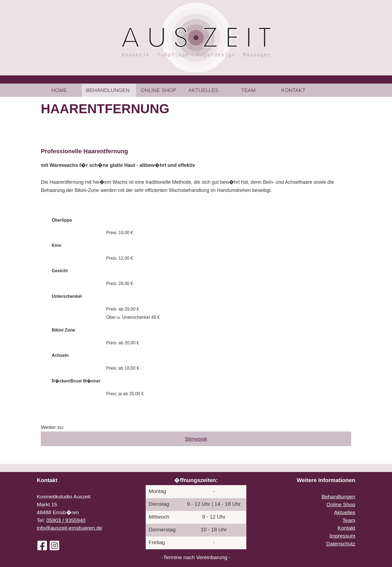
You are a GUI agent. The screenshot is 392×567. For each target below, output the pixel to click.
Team (248, 90)
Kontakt (293, 90)
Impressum (342, 536)
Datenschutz (341, 544)
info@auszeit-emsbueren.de (69, 528)
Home (59, 90)
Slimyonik (196, 439)
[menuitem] (59, 90)
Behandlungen (108, 90)
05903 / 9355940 (66, 520)
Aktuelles (203, 90)
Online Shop (159, 90)
